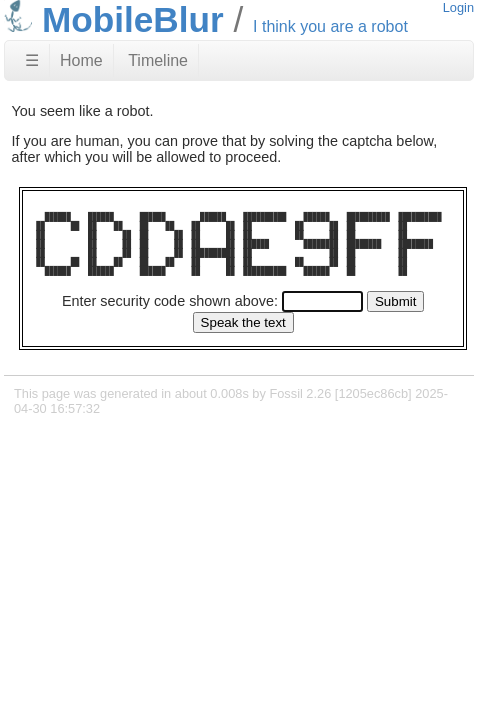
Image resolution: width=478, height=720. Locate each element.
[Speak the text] (243, 322)
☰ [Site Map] (32, 60)
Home (81, 60)
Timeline (158, 60)
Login (458, 7)
